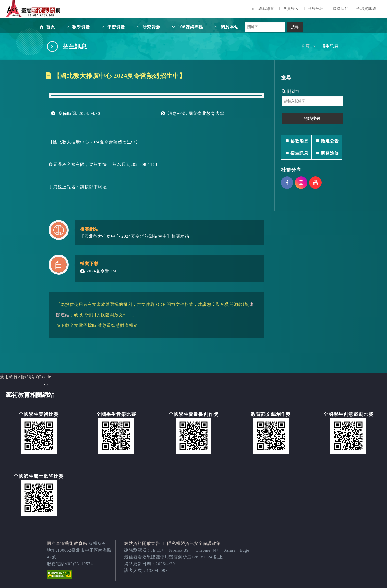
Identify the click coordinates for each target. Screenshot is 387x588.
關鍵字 (291, 91)
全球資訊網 (366, 9)
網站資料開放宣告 (142, 543)
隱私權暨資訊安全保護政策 (194, 543)
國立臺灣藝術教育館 (67, 543)
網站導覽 (266, 9)
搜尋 (295, 27)
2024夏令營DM (98, 271)
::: (254, 9)
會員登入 (291, 9)
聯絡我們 (341, 9)
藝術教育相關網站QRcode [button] (26, 377)
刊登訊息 (316, 9)
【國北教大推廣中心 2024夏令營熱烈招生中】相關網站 (135, 236)
